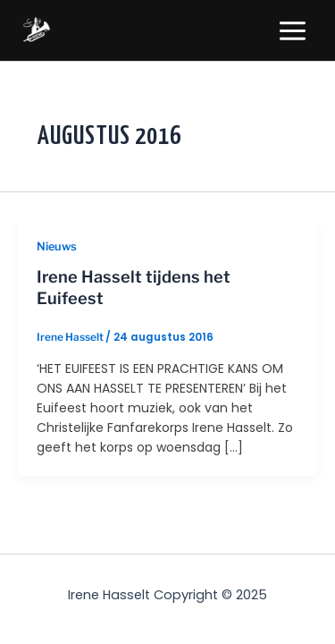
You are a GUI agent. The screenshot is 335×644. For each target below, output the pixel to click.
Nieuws (57, 246)
